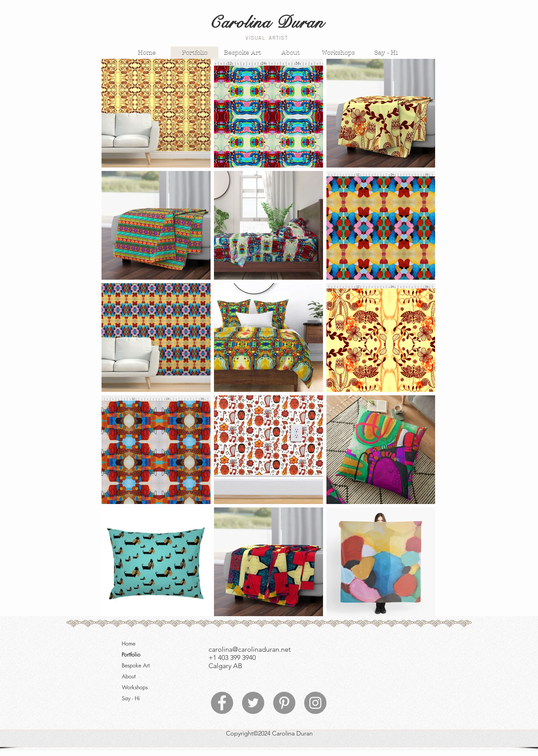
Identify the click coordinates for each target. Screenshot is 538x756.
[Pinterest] (284, 703)
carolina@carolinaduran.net (250, 649)
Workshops (135, 687)
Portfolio (131, 655)
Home (129, 644)
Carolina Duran (266, 23)
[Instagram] (315, 703)
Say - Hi (131, 698)
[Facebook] (222, 703)
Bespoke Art (136, 666)
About (129, 677)
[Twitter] (253, 703)
